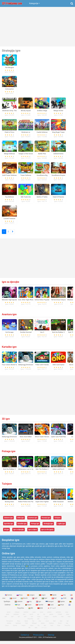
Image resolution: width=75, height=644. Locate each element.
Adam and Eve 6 (58, 472)
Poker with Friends (42, 368)
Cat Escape (9, 335)
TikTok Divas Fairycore (59, 303)
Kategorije (34, 3)
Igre (39, 605)
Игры (20, 598)
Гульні (28, 608)
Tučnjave (7, 487)
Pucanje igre (46, 521)
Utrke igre (21, 521)
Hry (29, 605)
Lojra (51, 608)
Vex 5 (42, 335)
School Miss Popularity (43, 303)
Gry (63, 598)
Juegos (31, 598)
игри (69, 620)
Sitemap (51, 638)
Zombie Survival (26, 335)
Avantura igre (9, 317)
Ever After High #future (27, 303)
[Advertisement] (37, 27)
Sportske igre (9, 527)
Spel (45, 601)
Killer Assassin (58, 505)
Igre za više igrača (47, 533)
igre (27, 569)
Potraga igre (9, 454)
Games (9, 598)
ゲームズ (52, 611)
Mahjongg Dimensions (26, 368)
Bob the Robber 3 (58, 335)
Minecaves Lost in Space (27, 472)
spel (12, 620)
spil (19, 620)
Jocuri (13, 601)
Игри (61, 608)
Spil (54, 601)
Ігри (18, 608)
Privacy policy (38, 638)
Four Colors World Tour (10, 368)
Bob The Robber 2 (42, 472)
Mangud (50, 605)
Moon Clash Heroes (42, 440)
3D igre (6, 422)
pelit (25, 620)
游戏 (40, 611)
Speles (61, 605)
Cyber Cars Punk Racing (60, 440)
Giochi (24, 601)
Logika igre (61, 527)
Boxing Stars (9, 505)
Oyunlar (40, 608)
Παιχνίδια (67, 629)
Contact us (25, 638)
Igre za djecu (33, 533)
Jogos (42, 598)
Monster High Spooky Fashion (13, 303)
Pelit (64, 601)
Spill (35, 601)
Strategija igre (48, 527)
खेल (31, 611)
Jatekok (19, 605)
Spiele (53, 598)
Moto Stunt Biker (26, 440)
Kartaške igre (9, 350)
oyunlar (55, 620)
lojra (62, 620)
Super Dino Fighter (42, 505)
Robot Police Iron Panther (27, 505)
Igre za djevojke (10, 285)
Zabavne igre (8, 521)
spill (6, 620)
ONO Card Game (58, 368)
